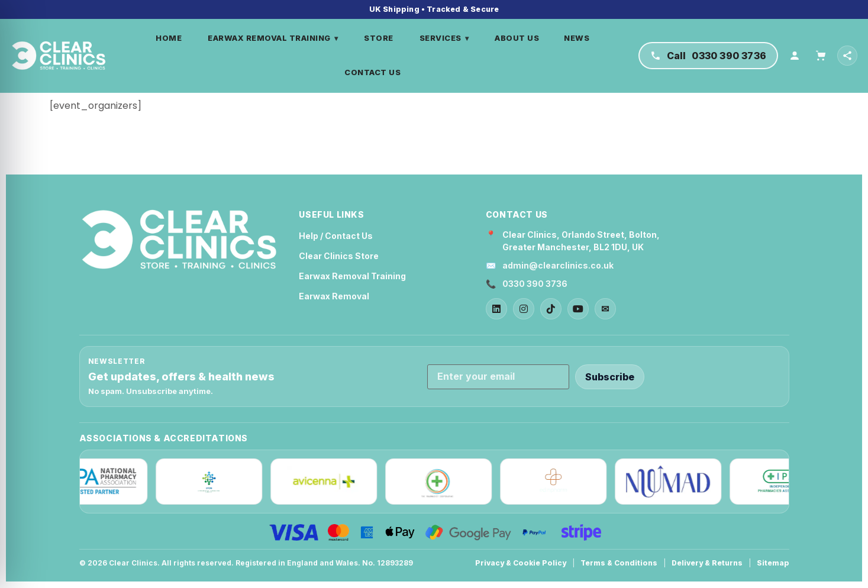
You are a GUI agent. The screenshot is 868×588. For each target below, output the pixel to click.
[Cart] (821, 56)
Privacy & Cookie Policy (521, 563)
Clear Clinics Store (339, 256)
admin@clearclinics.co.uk (558, 266)
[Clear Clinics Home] (179, 240)
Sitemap (773, 563)
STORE (380, 38)
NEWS (578, 38)
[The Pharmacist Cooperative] (442, 482)
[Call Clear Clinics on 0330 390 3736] (708, 56)
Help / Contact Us (336, 236)
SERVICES (446, 38)
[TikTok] (551, 309)
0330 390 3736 (535, 284)
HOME (170, 38)
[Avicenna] (327, 482)
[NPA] (98, 482)
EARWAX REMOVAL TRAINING (275, 38)
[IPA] (786, 482)
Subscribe (610, 377)
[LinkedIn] (496, 309)
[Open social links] (847, 56)
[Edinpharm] (557, 482)
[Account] (795, 56)
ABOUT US (519, 38)
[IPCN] (212, 482)
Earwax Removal (334, 297)
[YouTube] (578, 309)
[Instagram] (524, 309)
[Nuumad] (672, 482)
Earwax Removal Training (352, 277)
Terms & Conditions (619, 563)
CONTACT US (374, 72)
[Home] (61, 56)
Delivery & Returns (707, 563)
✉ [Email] (605, 309)
